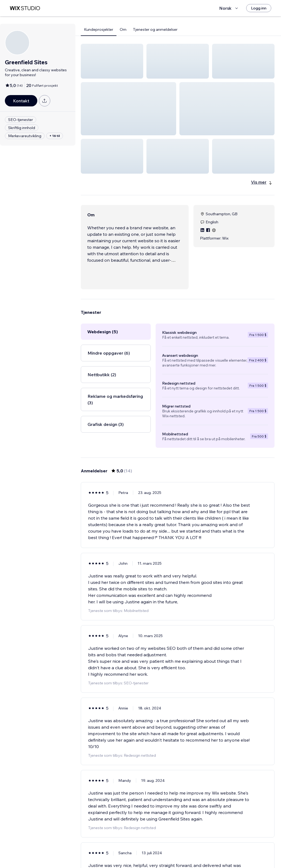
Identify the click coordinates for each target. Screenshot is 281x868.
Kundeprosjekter (99, 29)
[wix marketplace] (25, 8)
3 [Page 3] (188, 848)
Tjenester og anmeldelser (155, 29)
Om (123, 29)
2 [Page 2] (178, 848)
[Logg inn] (259, 8)
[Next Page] (197, 848)
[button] (112, 61)
